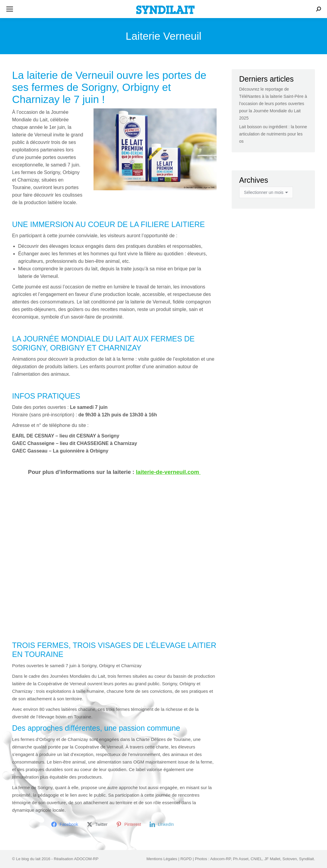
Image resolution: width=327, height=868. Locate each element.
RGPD (186, 859)
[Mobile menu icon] (10, 9)
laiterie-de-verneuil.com (168, 472)
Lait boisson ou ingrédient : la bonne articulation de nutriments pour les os (273, 134)
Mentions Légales (162, 859)
